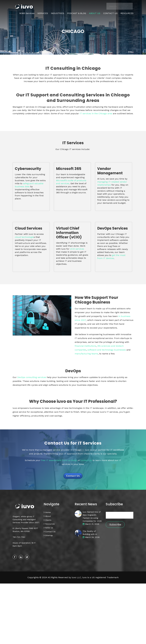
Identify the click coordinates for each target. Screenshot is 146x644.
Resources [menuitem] (50, 524)
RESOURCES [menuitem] (127, 13)
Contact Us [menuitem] (50, 532)
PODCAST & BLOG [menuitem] (77, 13)
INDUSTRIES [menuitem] (58, 13)
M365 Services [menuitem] (27, 13)
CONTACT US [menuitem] (110, 13)
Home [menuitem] (48, 512)
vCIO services (77, 249)
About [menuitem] (48, 516)
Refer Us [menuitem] (49, 528)
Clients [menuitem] (48, 520)
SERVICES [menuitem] (43, 13)
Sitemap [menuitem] (49, 535)
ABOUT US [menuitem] (95, 13)
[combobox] (120, 6)
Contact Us (73, 476)
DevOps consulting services (32, 377)
